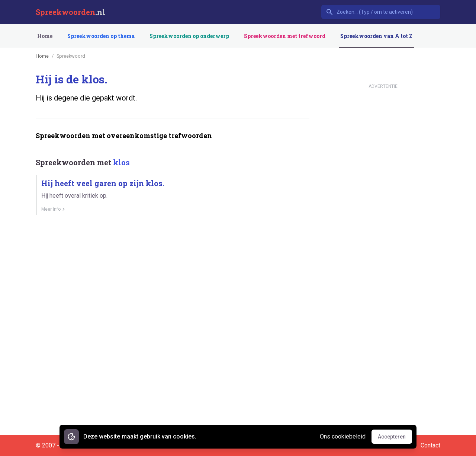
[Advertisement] (171, 247)
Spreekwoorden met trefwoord (285, 36)
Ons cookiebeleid (343, 436)
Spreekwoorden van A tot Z (376, 36)
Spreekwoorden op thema (101, 36)
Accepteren (395, 439)
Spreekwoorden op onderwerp (189, 36)
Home (45, 36)
